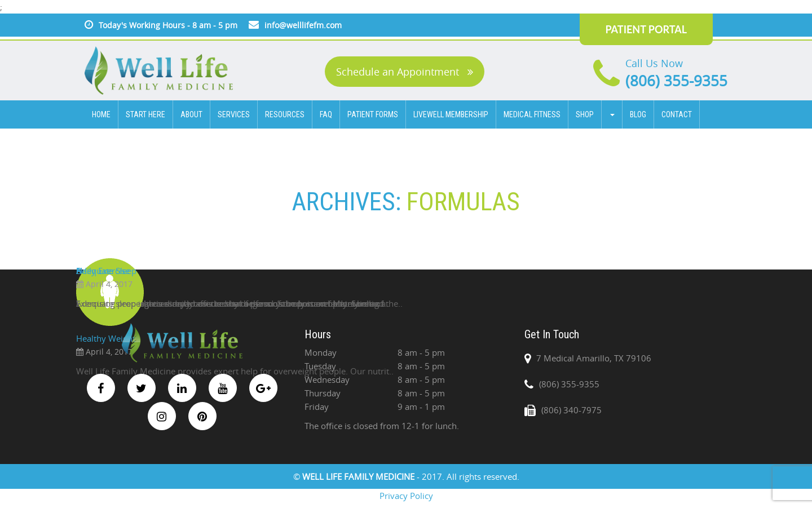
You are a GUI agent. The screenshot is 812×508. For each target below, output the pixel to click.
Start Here (145, 114)
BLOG (638, 114)
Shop (585, 114)
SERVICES (234, 114)
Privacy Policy (406, 496)
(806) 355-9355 (676, 81)
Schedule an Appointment (405, 72)
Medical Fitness (532, 114)
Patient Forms (373, 114)
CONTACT (677, 114)
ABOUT (191, 114)
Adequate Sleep (106, 271)
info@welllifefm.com (303, 25)
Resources (285, 114)
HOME (101, 114)
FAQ (326, 114)
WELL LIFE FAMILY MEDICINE (359, 476)
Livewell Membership (451, 114)
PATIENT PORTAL (646, 29)
